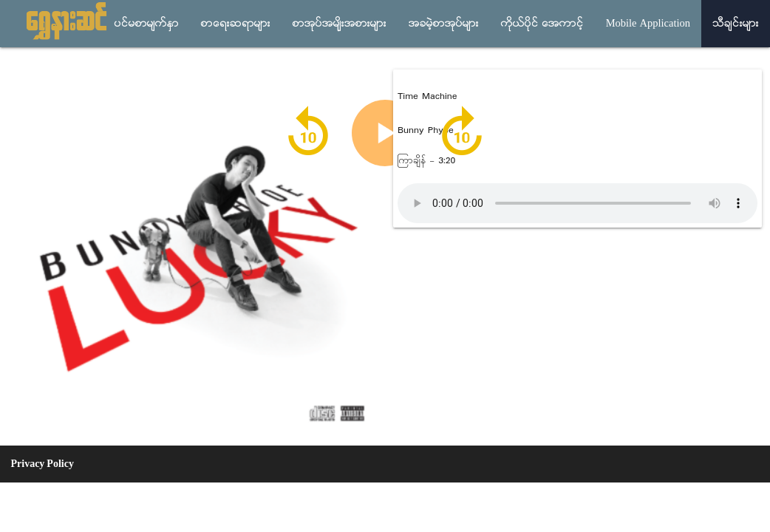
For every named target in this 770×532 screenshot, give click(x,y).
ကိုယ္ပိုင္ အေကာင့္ (542, 24)
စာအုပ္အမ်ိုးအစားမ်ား (340, 24)
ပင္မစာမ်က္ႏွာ (147, 24)
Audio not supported (577, 203)
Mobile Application (648, 24)
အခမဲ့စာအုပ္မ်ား (444, 24)
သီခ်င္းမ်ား (736, 24)
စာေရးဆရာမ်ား (236, 24)
